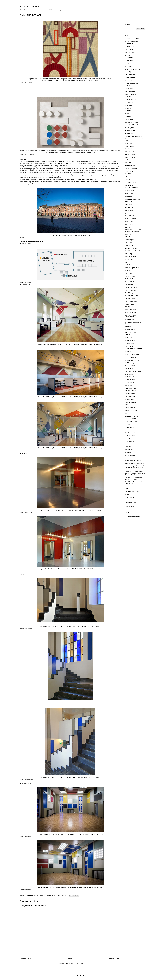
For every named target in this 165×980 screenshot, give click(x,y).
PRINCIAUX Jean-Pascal (132, 355)
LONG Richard (129, 265)
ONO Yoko (128, 327)
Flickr (26, 450)
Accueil (70, 959)
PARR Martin (128, 335)
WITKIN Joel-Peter (130, 455)
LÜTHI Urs (128, 271)
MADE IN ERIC (129, 273)
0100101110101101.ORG (132, 38)
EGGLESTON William (131, 168)
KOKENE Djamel (130, 240)
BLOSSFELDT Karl (130, 94)
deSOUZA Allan (129, 152)
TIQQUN (127, 424)
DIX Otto (127, 160)
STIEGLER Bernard (130, 402)
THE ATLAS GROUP (131, 419)
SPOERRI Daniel (130, 399)
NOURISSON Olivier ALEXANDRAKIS (131, 316)
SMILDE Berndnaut (130, 388)
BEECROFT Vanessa (131, 86)
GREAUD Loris (129, 208)
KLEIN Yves (128, 237)
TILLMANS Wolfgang (131, 422)
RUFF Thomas (129, 374)
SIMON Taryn (129, 385)
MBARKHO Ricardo (130, 298)
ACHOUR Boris (129, 47)
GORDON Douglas (130, 202)
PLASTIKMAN (129, 346)
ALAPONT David (130, 52)
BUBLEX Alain (129, 105)
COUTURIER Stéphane (131, 122)
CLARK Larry (129, 117)
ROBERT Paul (129, 369)
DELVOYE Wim (129, 149)
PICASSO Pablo (129, 343)
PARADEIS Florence (131, 332)
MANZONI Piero (129, 284)
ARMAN (127, 64)
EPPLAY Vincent (129, 171)
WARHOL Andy (129, 450)
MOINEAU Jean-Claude (131, 301)
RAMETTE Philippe (130, 357)
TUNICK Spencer (130, 427)
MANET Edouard (130, 282)
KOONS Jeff (128, 243)
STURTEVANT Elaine (131, 410)
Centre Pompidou (28, 82)
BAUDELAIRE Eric (130, 78)
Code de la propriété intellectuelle (134, 463)
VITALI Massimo (129, 441)
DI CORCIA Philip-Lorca (132, 154)
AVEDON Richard (130, 75)
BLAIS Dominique (130, 91)
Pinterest (27, 346)
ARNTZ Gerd (128, 66)
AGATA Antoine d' (130, 50)
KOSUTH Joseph (130, 245)
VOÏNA (127, 444)
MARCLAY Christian (130, 290)
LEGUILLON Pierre (130, 257)
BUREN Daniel (129, 108)
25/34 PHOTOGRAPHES (132, 41)
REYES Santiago (130, 363)
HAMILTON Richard (130, 216)
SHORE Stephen (130, 383)
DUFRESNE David (130, 166)
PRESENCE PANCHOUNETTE (134, 349)
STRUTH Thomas (130, 408)
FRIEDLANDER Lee (130, 182)
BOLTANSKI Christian (131, 100)
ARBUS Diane (129, 61)
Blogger (85, 976)
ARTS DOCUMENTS (30, 7)
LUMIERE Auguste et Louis (132, 268)
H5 (126, 213)
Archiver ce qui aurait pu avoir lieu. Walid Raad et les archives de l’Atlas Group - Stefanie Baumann (135, 473)
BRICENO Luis (129, 103)
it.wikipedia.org (28, 238)
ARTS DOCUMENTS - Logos (133, 69)
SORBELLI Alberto (130, 394)
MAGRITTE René (130, 276)
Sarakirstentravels (28, 512)
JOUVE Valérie (129, 234)
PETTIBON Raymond (131, 341)
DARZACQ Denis (130, 128)
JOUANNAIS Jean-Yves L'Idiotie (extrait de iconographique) (134, 231)
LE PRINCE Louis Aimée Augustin (134, 251)
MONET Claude (129, 304)
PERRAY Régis (129, 338)
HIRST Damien (129, 221)
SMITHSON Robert (130, 391)
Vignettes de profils (130, 433)
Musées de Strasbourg (29, 185)
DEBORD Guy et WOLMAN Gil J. (134, 136)
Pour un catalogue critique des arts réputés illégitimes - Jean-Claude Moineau (135, 468)
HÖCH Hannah (129, 224)
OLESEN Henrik (129, 320)
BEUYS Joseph (129, 89)
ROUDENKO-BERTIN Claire (133, 371)
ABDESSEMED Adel (131, 44)
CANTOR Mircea (130, 111)
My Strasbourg (28, 283)
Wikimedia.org (28, 836)
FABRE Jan (128, 177)
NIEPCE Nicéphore (130, 312)
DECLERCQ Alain (130, 143)
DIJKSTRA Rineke (130, 157)
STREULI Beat (129, 405)
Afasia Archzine (28, 399)
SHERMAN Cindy (130, 380)
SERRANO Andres (130, 377)
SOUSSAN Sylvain (130, 397)
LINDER (127, 262)
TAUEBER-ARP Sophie (32, 896)
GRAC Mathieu (129, 205)
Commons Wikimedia (29, 704)
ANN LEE (127, 55)
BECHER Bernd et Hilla (131, 83)
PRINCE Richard (130, 352)
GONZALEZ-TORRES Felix (133, 199)
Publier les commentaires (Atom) (74, 963)
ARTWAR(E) (128, 72)
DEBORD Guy (129, 133)
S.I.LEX (127, 494)
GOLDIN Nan (129, 196)
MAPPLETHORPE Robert (132, 287)
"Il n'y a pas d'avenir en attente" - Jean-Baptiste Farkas (134, 478)
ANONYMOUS (129, 58)
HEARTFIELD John (130, 219)
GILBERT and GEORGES (132, 188)
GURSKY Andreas (130, 210)
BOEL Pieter (128, 97)
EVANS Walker (129, 174)
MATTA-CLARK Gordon (131, 296)
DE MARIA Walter (130, 131)
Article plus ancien (114, 959)
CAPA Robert (128, 114)
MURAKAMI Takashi (130, 310)
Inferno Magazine (28, 628)
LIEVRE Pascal (129, 259)
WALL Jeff (128, 447)
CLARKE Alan (129, 119)
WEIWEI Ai (128, 452)
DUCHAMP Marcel (130, 163)
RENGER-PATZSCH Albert (132, 360)
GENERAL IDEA (129, 185)
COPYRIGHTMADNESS (132, 491)
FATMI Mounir (129, 180)
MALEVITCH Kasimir (131, 279)
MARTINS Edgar (129, 293)
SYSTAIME (128, 413)
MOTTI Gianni (129, 307)
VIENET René (129, 430)
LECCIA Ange (129, 254)
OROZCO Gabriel (130, 329)
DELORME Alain (129, 146)
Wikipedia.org (28, 889)
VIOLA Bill (128, 438)
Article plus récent (26, 959)
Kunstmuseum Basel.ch (30, 154)
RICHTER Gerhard (130, 366)
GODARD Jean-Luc (130, 194)
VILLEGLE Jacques (130, 436)
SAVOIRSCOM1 (129, 497)
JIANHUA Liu (128, 227)
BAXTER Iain (129, 80)
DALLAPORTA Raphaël (131, 125)
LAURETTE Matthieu (131, 248)
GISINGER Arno (129, 191)
